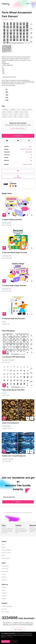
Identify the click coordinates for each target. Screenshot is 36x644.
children (16, 112)
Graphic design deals (7, 606)
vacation (30, 110)
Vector (12, 19)
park (19, 110)
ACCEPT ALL (6, 641)
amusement (13, 110)
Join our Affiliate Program (18, 129)
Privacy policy (5, 566)
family (26, 112)
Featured (9, 223)
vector (26, 117)
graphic (21, 117)
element (21, 114)
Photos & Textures (6, 426)
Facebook (4, 596)
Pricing (3, 556)
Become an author (6, 553)
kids (21, 112)
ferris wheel (5, 110)
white (27, 114)
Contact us (4, 580)
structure (5, 114)
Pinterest (4, 599)
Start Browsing (18, 629)
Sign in (28, 4)
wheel (15, 117)
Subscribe (18, 502)
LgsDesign (13, 184)
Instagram (4, 593)
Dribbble (4, 587)
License (4, 574)
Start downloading (6, 550)
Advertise (4, 577)
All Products (5, 19)
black (10, 117)
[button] (32, 4)
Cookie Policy (9, 637)
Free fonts (4, 609)
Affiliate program (6, 558)
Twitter (4, 590)
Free (8, 360)
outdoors (10, 112)
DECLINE (14, 641)
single (16, 114)
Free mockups (5, 612)
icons (4, 112)
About (3, 544)
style (11, 114)
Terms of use (5, 569)
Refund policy (5, 572)
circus (24, 110)
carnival (5, 117)
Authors (4, 547)
